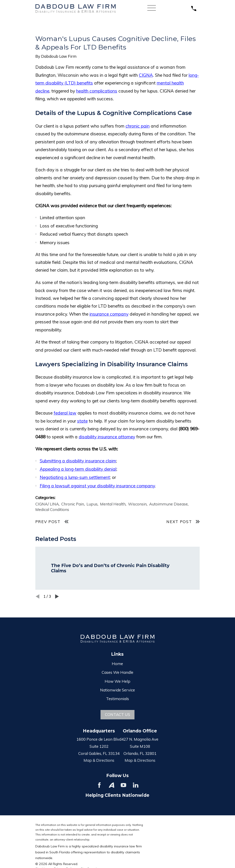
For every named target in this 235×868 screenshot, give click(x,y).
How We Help (117, 681)
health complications (97, 91)
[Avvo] (112, 785)
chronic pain (138, 126)
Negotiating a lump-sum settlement (75, 477)
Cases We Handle (117, 672)
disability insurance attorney (107, 437)
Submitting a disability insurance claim (78, 461)
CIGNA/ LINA (47, 504)
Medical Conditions (52, 509)
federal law (65, 413)
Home (117, 664)
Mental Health (113, 504)
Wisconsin (137, 504)
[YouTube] (123, 785)
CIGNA (146, 75)
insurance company (109, 314)
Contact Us (117, 714)
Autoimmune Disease (168, 504)
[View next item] (57, 596)
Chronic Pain (73, 504)
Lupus (92, 504)
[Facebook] (99, 785)
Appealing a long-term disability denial (78, 469)
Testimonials (117, 699)
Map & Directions (99, 760)
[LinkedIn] (136, 785)
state (82, 421)
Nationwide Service (117, 690)
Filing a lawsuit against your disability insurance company (97, 486)
